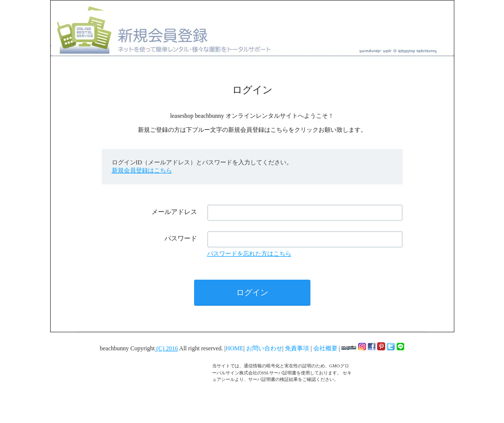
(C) (160, 348)
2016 (172, 348)
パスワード (181, 238)
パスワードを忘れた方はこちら (249, 254)
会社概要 (326, 348)
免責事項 (298, 348)
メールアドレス (174, 212)
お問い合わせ (264, 348)
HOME (234, 348)
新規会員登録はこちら (142, 170)
